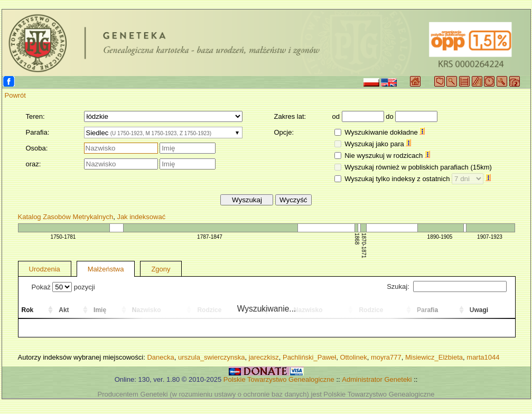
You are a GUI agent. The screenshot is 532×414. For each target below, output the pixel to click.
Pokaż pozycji (63, 287)
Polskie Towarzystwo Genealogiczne (279, 379)
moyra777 (386, 357)
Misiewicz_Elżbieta (434, 357)
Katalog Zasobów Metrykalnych (66, 217)
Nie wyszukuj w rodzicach (387, 156)
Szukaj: (446, 286)
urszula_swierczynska (211, 357)
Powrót (15, 95)
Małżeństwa (106, 269)
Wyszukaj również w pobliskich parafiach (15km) (418, 167)
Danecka (160, 357)
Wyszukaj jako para (378, 144)
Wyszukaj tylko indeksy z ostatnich (418, 179)
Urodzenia (45, 269)
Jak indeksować (141, 217)
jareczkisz (264, 357)
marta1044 (483, 357)
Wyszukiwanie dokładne (385, 132)
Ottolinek (353, 357)
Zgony (161, 269)
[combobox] (163, 133)
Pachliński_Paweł (309, 357)
